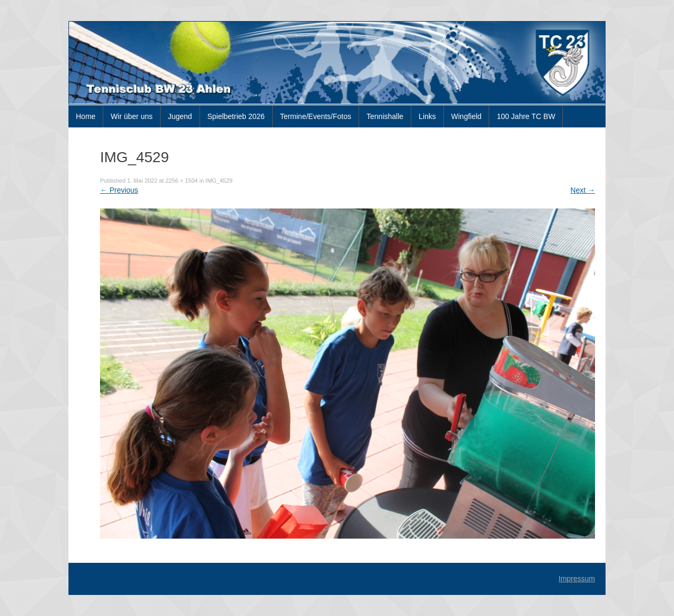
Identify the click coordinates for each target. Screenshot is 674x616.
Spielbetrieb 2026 (236, 116)
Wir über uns (131, 116)
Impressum (577, 579)
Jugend (180, 116)
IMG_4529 (219, 181)
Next (583, 190)
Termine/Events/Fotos (316, 116)
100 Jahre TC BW (526, 116)
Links (427, 116)
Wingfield (467, 116)
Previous (119, 190)
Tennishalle (385, 116)
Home (86, 116)
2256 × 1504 (181, 181)
